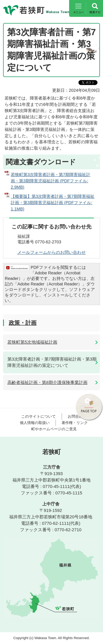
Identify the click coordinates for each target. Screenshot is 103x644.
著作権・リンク (75, 423)
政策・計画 (23, 323)
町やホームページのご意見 (54, 429)
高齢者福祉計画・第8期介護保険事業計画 (47, 382)
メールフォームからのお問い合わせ (52, 252)
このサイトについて (39, 416)
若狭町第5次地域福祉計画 (32, 342)
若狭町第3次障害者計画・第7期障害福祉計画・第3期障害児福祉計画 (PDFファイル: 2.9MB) (50, 181)
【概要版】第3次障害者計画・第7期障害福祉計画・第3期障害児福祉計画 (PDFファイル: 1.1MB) (53, 203)
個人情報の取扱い (35, 423)
